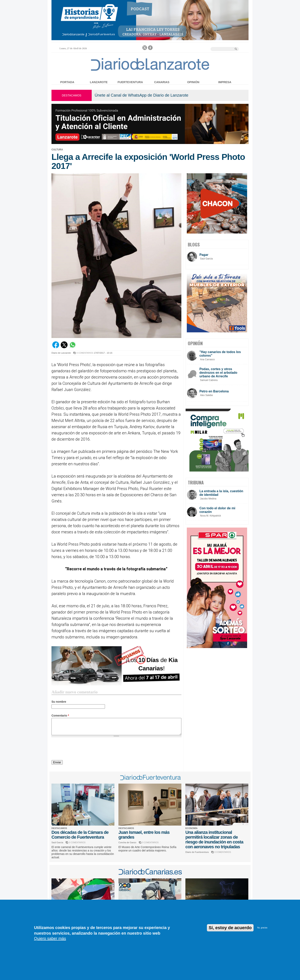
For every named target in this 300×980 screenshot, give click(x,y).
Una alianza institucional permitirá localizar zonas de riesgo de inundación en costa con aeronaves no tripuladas (214, 840)
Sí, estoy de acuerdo (230, 928)
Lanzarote (99, 82)
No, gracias (262, 928)
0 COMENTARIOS (85, 353)
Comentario (60, 716)
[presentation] (82, 749)
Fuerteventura (130, 82)
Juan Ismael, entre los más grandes (144, 835)
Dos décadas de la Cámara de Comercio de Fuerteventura (80, 835)
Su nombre (59, 702)
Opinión (193, 82)
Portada (67, 82)
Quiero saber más (50, 938)
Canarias (162, 82)
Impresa (225, 82)
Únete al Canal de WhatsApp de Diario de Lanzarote (142, 95)
